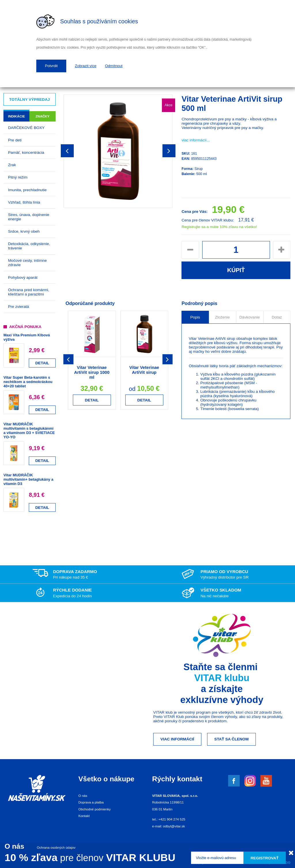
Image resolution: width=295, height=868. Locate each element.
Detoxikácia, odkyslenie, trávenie (29, 246)
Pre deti (15, 140)
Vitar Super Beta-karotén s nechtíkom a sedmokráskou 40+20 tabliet (28, 382)
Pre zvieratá (19, 307)
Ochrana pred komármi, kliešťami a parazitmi (29, 292)
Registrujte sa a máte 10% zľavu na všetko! (219, 227)
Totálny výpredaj (30, 100)
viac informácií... (196, 140)
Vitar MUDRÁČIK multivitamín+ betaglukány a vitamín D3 (28, 479)
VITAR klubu (222, 678)
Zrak (12, 165)
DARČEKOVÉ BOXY (26, 128)
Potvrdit (51, 66)
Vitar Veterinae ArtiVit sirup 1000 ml (92, 372)
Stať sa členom (231, 739)
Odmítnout (114, 66)
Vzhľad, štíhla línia (24, 202)
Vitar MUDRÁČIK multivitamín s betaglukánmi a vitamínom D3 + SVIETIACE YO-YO (29, 431)
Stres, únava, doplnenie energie (29, 217)
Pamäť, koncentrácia (26, 152)
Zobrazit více (86, 66)
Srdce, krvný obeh (24, 231)
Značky (43, 116)
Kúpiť (236, 270)
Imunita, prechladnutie (27, 190)
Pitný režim (18, 177)
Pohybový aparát (23, 277)
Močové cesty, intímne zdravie (27, 263)
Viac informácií (177, 739)
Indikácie (17, 116)
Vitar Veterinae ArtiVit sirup (144, 370)
